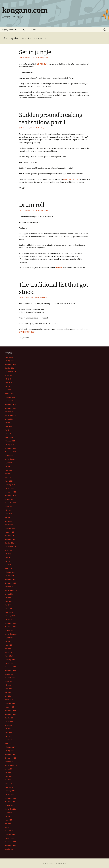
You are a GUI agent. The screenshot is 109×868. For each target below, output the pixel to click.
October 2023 (10, 455)
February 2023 (10, 485)
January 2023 (9, 488)
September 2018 (11, 678)
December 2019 (10, 623)
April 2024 (8, 434)
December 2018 (10, 667)
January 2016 (9, 794)
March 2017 (9, 743)
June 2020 (8, 601)
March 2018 (9, 700)
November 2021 (10, 539)
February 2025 (10, 397)
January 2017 (9, 751)
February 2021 (10, 572)
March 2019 (9, 656)
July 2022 (8, 510)
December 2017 (10, 711)
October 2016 (10, 762)
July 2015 (8, 816)
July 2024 (8, 423)
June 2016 (8, 776)
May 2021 (8, 561)
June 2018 (8, 689)
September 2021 (11, 547)
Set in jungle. (36, 52)
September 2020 (11, 590)
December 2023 (10, 448)
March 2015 (9, 831)
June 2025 (8, 383)
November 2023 (10, 452)
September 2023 (11, 459)
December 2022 (10, 492)
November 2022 (10, 496)
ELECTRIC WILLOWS (71, 179)
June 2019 (8, 645)
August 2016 (9, 769)
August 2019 (9, 638)
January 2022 (9, 532)
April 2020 (8, 609)
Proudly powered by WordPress (55, 863)
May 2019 (8, 649)
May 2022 (8, 517)
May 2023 (8, 474)
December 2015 (10, 798)
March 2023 (9, 481)
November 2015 (10, 802)
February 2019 (10, 660)
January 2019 (9, 663)
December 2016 (10, 754)
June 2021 (8, 558)
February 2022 (10, 528)
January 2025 (9, 401)
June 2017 (8, 732)
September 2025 (11, 372)
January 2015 (9, 838)
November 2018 (10, 670)
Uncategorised (43, 58)
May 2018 (8, 692)
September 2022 (11, 503)
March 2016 (9, 787)
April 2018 (8, 696)
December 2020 (10, 579)
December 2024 (10, 404)
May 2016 (8, 780)
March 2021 (9, 568)
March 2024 (9, 437)
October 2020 (10, 587)
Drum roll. (32, 205)
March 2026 (9, 357)
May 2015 (8, 824)
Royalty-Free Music (9, 30)
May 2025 (8, 386)
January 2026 (9, 361)
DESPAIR (59, 267)
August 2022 (9, 506)
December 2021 (10, 536)
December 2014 (10, 842)
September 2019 (11, 634)
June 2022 (8, 514)
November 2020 (10, 583)
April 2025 (8, 390)
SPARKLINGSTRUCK (27, 332)
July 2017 (8, 729)
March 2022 (9, 525)
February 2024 (10, 441)
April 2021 (8, 565)
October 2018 (10, 674)
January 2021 (9, 576)
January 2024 (9, 445)
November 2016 (10, 758)
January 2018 (9, 707)
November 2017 (10, 714)
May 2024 (8, 430)
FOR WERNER (41, 64)
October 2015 (10, 805)
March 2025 (9, 393)
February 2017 (10, 747)
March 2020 (9, 612)
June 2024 (8, 426)
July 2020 (8, 598)
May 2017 (8, 736)
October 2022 (10, 499)
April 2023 (8, 477)
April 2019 (8, 652)
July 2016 (8, 773)
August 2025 (9, 375)
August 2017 (9, 725)
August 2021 (9, 550)
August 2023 (9, 463)
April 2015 (8, 827)
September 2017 (11, 722)
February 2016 (10, 791)
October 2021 (10, 543)
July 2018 (8, 685)
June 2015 (8, 820)
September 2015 (11, 809)
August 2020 (9, 594)
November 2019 (10, 627)
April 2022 (8, 521)
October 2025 (10, 368)
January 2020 (9, 619)
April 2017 (8, 740)
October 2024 (10, 412)
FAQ (23, 30)
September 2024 (11, 415)
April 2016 (8, 783)
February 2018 (10, 703)
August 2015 (9, 813)
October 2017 (10, 718)
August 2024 (9, 419)
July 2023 (8, 466)
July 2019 (8, 641)
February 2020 (10, 616)
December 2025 (10, 364)
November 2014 (10, 845)
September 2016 (11, 765)
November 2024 (10, 408)
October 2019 (10, 630)
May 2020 (8, 605)
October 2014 (10, 849)
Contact (33, 30)
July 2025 (8, 379)
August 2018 (9, 681)
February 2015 (10, 834)
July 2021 (8, 554)
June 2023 (8, 470)
